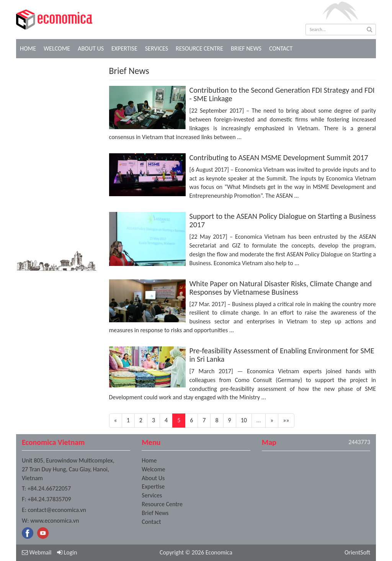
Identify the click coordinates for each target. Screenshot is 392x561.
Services (157, 48)
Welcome (57, 48)
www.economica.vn (55, 521)
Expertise (124, 48)
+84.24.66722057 (49, 488)
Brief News (246, 48)
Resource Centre (199, 48)
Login (67, 552)
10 (244, 420)
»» (286, 420)
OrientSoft (357, 552)
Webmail (37, 552)
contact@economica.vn (57, 510)
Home (28, 48)
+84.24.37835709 (49, 499)
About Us (91, 48)
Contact (281, 48)
